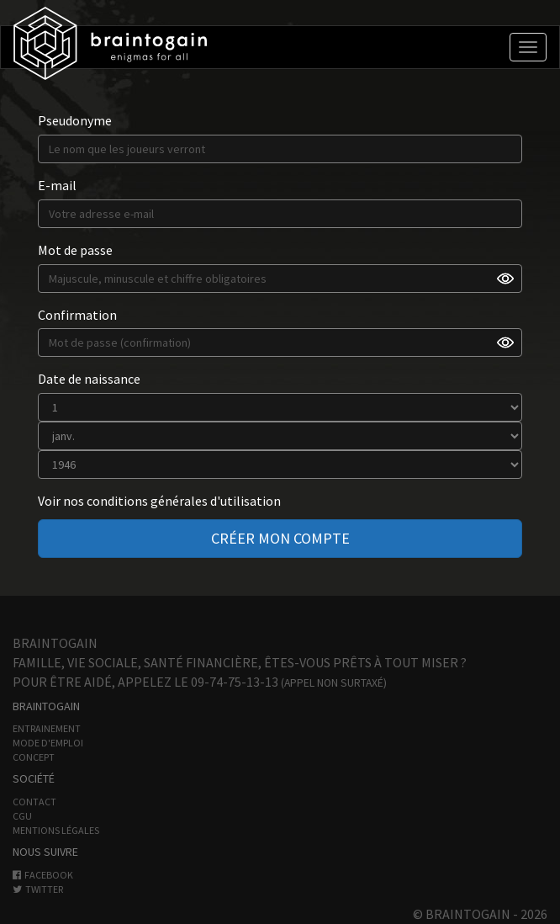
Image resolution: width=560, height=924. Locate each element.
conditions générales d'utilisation (184, 501)
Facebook (43, 875)
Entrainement (47, 728)
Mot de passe (75, 250)
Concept (34, 757)
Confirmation (77, 315)
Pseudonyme (75, 120)
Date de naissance (89, 379)
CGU (22, 816)
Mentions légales (56, 830)
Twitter (38, 889)
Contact (34, 802)
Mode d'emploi (48, 743)
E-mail (57, 185)
